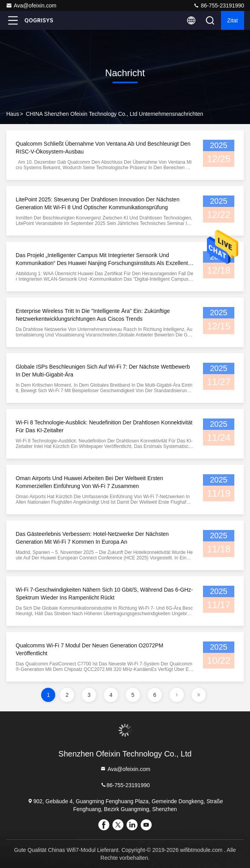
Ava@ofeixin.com (31, 5)
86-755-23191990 (219, 5)
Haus (13, 114)
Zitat (233, 20)
